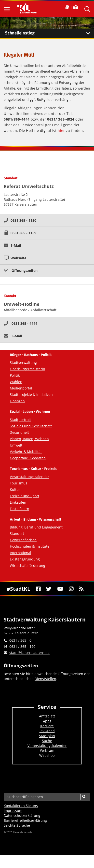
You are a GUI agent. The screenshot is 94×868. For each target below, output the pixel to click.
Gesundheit (19, 432)
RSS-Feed (47, 731)
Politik (15, 375)
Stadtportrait (20, 420)
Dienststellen (45, 679)
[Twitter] (49, 589)
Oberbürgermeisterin (27, 369)
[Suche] (84, 797)
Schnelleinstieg (49, 33)
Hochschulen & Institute (30, 546)
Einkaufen (18, 502)
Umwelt (16, 445)
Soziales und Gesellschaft (31, 426)
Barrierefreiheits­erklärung (25, 820)
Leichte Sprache (17, 825)
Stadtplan (47, 736)
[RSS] (81, 589)
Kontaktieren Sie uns (21, 806)
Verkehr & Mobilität (26, 452)
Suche (47, 741)
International (20, 553)
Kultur (15, 489)
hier (61, 131)
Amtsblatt (47, 716)
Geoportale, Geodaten (28, 458)
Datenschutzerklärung (22, 815)
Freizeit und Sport (25, 496)
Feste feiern (20, 509)
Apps (47, 721)
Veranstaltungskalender (29, 477)
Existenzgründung (25, 559)
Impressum (13, 811)
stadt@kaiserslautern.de (29, 653)
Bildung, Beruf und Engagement (36, 527)
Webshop (47, 755)
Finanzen (17, 401)
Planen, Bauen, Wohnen (29, 439)
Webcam (47, 751)
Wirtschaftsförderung (27, 566)
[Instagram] (71, 589)
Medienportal (21, 388)
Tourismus (19, 483)
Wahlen (16, 382)
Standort (17, 534)
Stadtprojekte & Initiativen (31, 395)
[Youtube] (60, 589)
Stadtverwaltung (23, 363)
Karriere (47, 726)
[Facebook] (38, 589)
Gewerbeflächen (23, 540)
